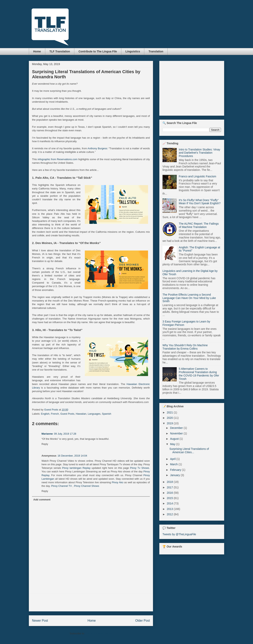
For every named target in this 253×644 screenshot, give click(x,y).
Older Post (143, 621)
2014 (170, 503)
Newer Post (40, 621)
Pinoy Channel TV (62, 486)
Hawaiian (81, 414)
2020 (170, 418)
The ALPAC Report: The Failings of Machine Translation (199, 225)
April (173, 459)
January (175, 475)
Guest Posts (67, 414)
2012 (170, 514)
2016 (170, 493)
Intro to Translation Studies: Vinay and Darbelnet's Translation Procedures (200, 153)
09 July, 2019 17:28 (65, 434)
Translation (156, 51)
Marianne (47, 434)
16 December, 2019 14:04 (72, 456)
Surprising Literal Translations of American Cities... (189, 451)
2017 (170, 487)
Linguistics (133, 51)
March (174, 464)
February (176, 470)
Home (37, 51)
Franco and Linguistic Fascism (198, 176)
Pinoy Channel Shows (86, 486)
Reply (45, 444)
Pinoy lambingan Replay (76, 468)
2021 (170, 412)
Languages (94, 414)
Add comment (42, 500)
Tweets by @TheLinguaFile (179, 534)
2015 (170, 498)
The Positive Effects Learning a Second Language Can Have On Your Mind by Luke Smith (189, 298)
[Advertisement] (91, 602)
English (45, 414)
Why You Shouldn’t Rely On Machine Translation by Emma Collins (185, 347)
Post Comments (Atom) (99, 633)
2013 (170, 509)
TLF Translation (60, 51)
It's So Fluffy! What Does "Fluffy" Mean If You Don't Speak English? (200, 202)
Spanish (106, 414)
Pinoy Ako (117, 482)
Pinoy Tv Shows (140, 468)
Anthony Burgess (97, 148)
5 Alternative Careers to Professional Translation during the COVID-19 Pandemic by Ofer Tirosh (199, 374)
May (173, 444)
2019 (170, 423)
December (177, 428)
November (177, 433)
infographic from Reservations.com (57, 159)
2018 (170, 482)
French (55, 414)
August (175, 439)
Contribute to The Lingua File (98, 51)
